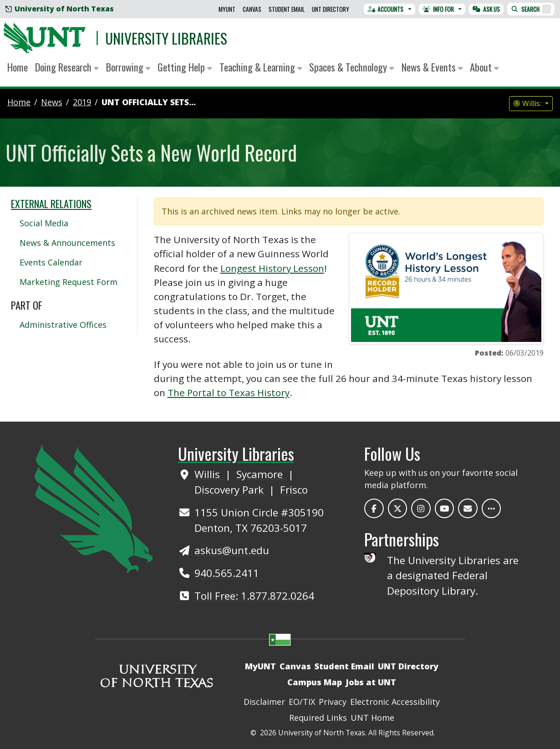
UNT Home (372, 718)
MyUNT (227, 9)
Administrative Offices (63, 325)
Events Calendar (51, 262)
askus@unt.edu (232, 550)
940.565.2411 (227, 573)
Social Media (44, 223)
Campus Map (315, 682)
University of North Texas (60, 9)
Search (531, 9)
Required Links (318, 718)
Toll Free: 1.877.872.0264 (254, 596)
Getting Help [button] (185, 67)
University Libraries (166, 38)
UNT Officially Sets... (149, 102)
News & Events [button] (432, 67)
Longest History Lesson (272, 268)
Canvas (252, 9)
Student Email (287, 9)
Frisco (294, 490)
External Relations (51, 204)
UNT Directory (331, 9)
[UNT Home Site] (94, 508)
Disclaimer (264, 702)
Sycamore (261, 474)
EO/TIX (302, 702)
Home (18, 67)
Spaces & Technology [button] (352, 67)
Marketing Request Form (69, 282)
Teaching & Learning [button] (261, 67)
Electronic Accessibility (395, 702)
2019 (82, 102)
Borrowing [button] (128, 67)
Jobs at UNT (371, 682)
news (52, 102)
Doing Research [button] (67, 67)
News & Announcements (67, 243)
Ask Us (486, 9)
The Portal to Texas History (229, 392)
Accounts (386, 9)
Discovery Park (230, 490)
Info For (438, 9)
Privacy (333, 702)
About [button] (484, 67)
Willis (209, 474)
